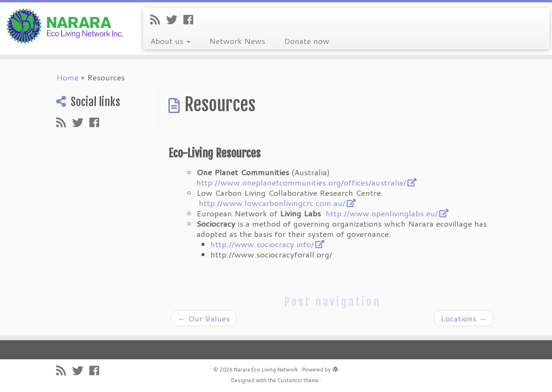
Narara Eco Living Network (266, 370)
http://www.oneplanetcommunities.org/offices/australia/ (301, 182)
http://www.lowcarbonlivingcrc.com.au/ (272, 203)
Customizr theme (298, 380)
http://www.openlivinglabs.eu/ (382, 213)
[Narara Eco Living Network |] (65, 25)
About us (170, 41)
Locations (464, 318)
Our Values (204, 318)
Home (67, 77)
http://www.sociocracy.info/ (262, 244)
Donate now (307, 41)
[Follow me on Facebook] (191, 20)
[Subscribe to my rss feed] (158, 20)
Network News (237, 41)
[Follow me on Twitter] (175, 20)
